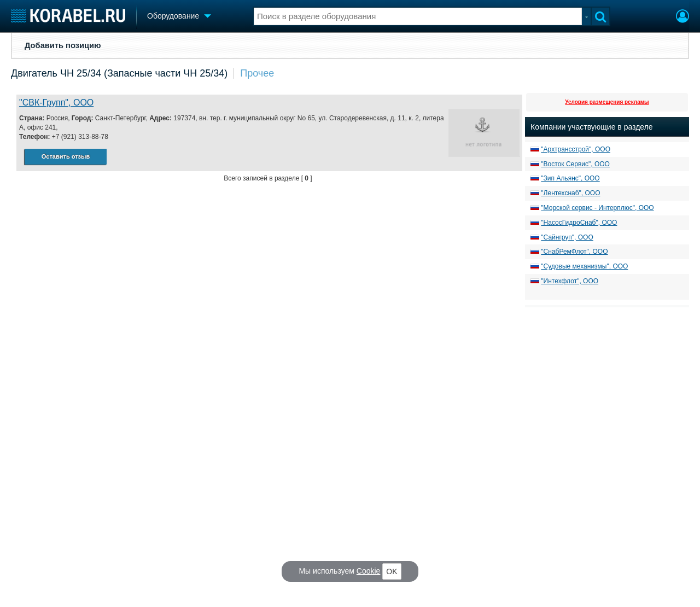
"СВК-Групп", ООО (56, 103)
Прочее (257, 73)
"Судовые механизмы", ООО (584, 266)
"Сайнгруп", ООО (567, 237)
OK (392, 571)
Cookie (369, 571)
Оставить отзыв (66, 156)
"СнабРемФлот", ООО (574, 252)
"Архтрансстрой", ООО (576, 149)
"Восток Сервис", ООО (575, 164)
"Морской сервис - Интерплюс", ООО (597, 208)
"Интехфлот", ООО (570, 281)
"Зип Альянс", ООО (570, 178)
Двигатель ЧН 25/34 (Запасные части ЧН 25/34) (119, 73)
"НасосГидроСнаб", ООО (579, 223)
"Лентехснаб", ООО (570, 193)
